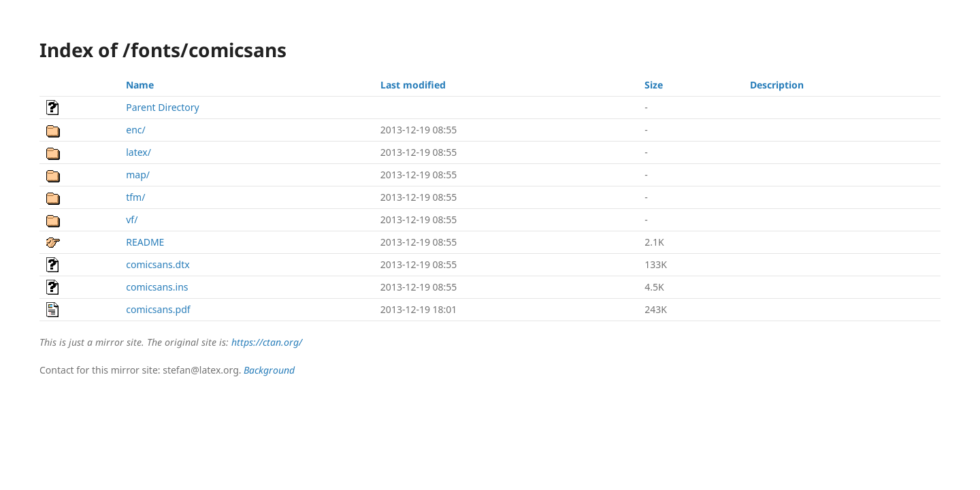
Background (269, 370)
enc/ (135, 130)
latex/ (138, 152)
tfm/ (135, 197)
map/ (138, 175)
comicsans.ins (157, 287)
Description (777, 85)
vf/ (132, 219)
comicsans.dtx (158, 264)
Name (140, 85)
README (145, 242)
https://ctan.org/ (267, 342)
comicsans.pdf (158, 309)
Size (654, 85)
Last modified (413, 85)
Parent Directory (162, 107)
